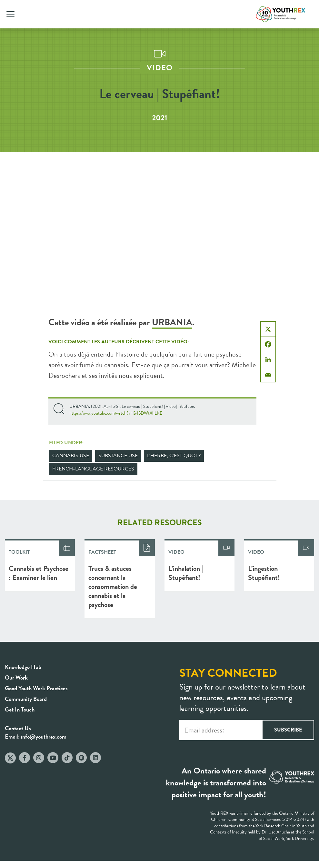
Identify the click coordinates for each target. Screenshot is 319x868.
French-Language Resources (93, 469)
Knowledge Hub (23, 667)
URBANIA (172, 322)
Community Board (26, 699)
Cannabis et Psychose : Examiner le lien (39, 573)
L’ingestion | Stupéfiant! (264, 573)
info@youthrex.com (44, 737)
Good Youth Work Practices (36, 688)
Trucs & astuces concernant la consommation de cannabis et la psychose (113, 586)
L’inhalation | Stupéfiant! (186, 573)
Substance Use (118, 456)
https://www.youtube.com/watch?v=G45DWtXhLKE (116, 413)
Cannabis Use (71, 456)
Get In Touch (20, 709)
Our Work (16, 677)
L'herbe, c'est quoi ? (174, 456)
